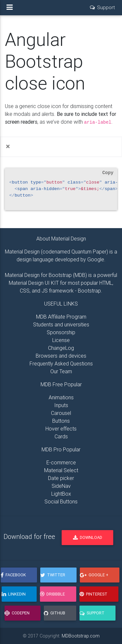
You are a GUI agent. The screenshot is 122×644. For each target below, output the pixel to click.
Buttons (61, 421)
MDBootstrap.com (81, 636)
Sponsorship (61, 332)
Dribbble (52, 594)
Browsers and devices (61, 356)
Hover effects (61, 429)
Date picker (61, 478)
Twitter (53, 575)
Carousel (61, 413)
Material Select (61, 470)
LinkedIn (14, 594)
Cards (61, 436)
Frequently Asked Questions (61, 363)
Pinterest (93, 594)
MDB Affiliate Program (61, 317)
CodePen (17, 613)
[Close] (8, 146)
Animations (61, 397)
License (61, 340)
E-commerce (61, 462)
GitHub (55, 613)
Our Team (61, 371)
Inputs (61, 405)
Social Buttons (61, 501)
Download (88, 537)
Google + (94, 575)
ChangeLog (61, 348)
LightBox (61, 494)
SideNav (61, 486)
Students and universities (61, 324)
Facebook (13, 575)
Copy (108, 173)
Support (92, 613)
